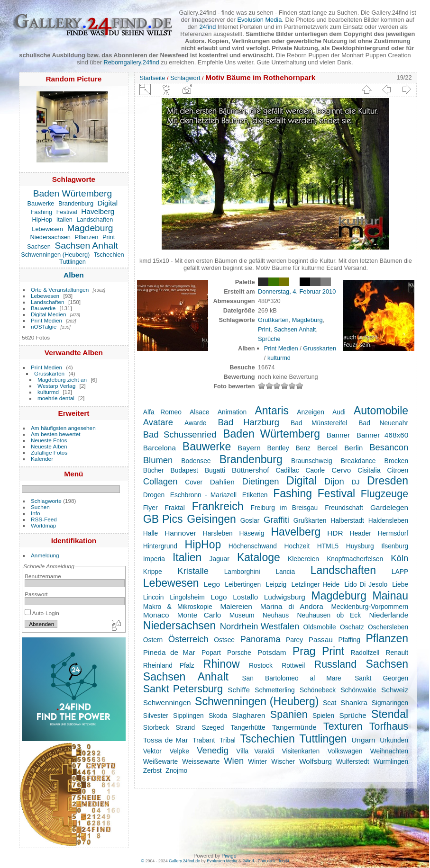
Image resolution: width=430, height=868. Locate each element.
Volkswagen (345, 751)
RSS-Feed (44, 519)
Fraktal (175, 508)
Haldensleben (388, 520)
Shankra (354, 702)
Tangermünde (294, 727)
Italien (64, 219)
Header (360, 533)
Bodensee (196, 461)
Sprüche (269, 339)
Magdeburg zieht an (62, 380)
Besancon (389, 447)
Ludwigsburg (285, 597)
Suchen (40, 507)
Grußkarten (273, 320)
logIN (284, 861)
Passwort (36, 594)
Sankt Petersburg (183, 689)
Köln (399, 558)
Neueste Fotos (49, 440)
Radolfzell (365, 653)
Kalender (42, 459)
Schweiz (395, 690)
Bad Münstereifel (319, 423)
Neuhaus (276, 615)
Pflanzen (87, 237)
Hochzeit (297, 546)
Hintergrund (160, 546)
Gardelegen (389, 507)
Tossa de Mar (166, 740)
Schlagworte (46, 501)
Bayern (249, 448)
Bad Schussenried (180, 434)
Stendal (390, 714)
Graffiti (276, 520)
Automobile (381, 411)
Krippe (153, 572)
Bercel (328, 448)
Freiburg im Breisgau (284, 508)
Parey (294, 640)
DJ (356, 482)
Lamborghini (242, 572)
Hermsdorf (393, 533)
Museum (242, 615)
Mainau (391, 596)
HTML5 (328, 546)
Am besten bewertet (56, 434)
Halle (151, 533)
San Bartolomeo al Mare (291, 678)
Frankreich (218, 506)
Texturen (343, 726)
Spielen (323, 716)
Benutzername (43, 576)
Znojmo (176, 770)
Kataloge (259, 557)
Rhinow (222, 664)
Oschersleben (388, 627)
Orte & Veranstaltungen (60, 290)
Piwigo (229, 856)
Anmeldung (45, 555)
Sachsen (39, 246)
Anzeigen (311, 412)
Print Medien (46, 320)
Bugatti (215, 470)
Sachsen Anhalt (86, 246)
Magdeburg (90, 228)
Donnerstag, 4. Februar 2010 (297, 291)
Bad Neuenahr (383, 423)
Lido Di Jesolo (366, 584)
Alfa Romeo (162, 412)
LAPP (400, 572)
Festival (67, 212)
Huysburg (360, 546)
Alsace (199, 412)
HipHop (42, 219)
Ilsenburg (395, 546)
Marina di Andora (292, 606)
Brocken (397, 461)
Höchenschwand (253, 546)
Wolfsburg (316, 761)
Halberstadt (347, 520)
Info (36, 513)
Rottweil (293, 665)
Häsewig (252, 533)
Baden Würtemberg (73, 193)
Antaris (272, 411)
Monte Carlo (199, 615)
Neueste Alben (49, 446)
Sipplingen (188, 716)
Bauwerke (41, 203)
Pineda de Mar (169, 652)
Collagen (160, 481)
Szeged (213, 727)
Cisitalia (369, 470)
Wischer (283, 761)
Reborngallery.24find (132, 62)
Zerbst (152, 770)
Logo (219, 597)
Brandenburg (76, 203)
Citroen (398, 470)
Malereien (236, 606)
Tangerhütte (248, 727)
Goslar (250, 520)
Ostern (153, 640)
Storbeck (156, 727)
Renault (397, 653)
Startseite (152, 78)
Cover (194, 482)
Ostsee (224, 640)
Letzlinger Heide (315, 584)
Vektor (152, 751)
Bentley (278, 448)
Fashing (42, 212)
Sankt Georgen (381, 678)
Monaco (156, 615)
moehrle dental (56, 398)
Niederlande (389, 615)
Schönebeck (318, 690)
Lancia (285, 572)
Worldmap (43, 525)
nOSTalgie (44, 327)
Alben (74, 275)
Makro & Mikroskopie (178, 607)
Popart (211, 653)
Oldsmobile (320, 627)
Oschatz (352, 627)
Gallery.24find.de (184, 861)
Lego (212, 584)
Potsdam (272, 652)
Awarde (196, 423)
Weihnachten (389, 751)
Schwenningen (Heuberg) (55, 255)
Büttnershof (251, 470)
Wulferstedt (353, 761)
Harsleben (218, 533)
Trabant (204, 740)
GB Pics (163, 519)
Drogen (154, 495)
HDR (335, 533)
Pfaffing (349, 640)
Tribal (228, 740)
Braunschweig (312, 461)
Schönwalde (358, 690)
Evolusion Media (259, 20)
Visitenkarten (301, 751)
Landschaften (95, 219)
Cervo (341, 470)
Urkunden (394, 740)
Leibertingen (243, 584)
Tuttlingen (73, 262)
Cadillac (287, 470)
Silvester (156, 716)
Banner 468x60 (382, 435)
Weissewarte (201, 761)
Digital (108, 203)
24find (207, 27)
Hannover (180, 533)
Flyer (151, 508)
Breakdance (358, 461)
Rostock (261, 665)
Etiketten (255, 495)
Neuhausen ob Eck (329, 615)
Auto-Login (42, 613)
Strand (186, 727)
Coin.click (266, 861)
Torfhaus (389, 726)
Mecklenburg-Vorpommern (370, 607)
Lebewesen (47, 229)
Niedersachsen (50, 237)
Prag (304, 651)
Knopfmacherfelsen (355, 559)
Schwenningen (167, 702)
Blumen (158, 460)
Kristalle (193, 571)
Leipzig (276, 584)
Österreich (188, 639)
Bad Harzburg (249, 422)
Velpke (179, 751)
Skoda (218, 716)
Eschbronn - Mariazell (203, 495)
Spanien (289, 715)
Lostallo (245, 597)
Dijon (334, 481)
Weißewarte (160, 761)
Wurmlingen (391, 761)
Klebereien (303, 559)
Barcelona (160, 448)
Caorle (316, 470)
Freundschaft (344, 508)
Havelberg (98, 211)
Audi (339, 412)
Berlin (353, 448)
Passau (321, 640)
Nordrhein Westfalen (260, 626)
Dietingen (261, 481)
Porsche (239, 653)
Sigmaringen (390, 703)
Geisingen (211, 519)
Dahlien (222, 482)
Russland (336, 664)
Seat (329, 703)
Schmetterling (274, 690)
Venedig (213, 750)
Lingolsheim (187, 597)
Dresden (388, 481)
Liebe (400, 584)
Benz (303, 448)
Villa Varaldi (255, 751)
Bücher (154, 470)
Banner (339, 435)
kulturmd (48, 392)
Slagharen (248, 715)
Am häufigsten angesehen (63, 428)
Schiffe (239, 690)
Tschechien (109, 255)
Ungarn (363, 740)
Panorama (261, 639)
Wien (234, 761)
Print (109, 237)
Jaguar (220, 559)
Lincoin (154, 597)
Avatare (158, 422)
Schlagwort (185, 78)
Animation (232, 412)
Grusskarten (49, 373)
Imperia (154, 559)
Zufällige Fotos (49, 452)
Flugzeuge (384, 494)
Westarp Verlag (56, 386)
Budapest (184, 470)
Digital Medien (49, 314)
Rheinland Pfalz (169, 665)
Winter (257, 761)
